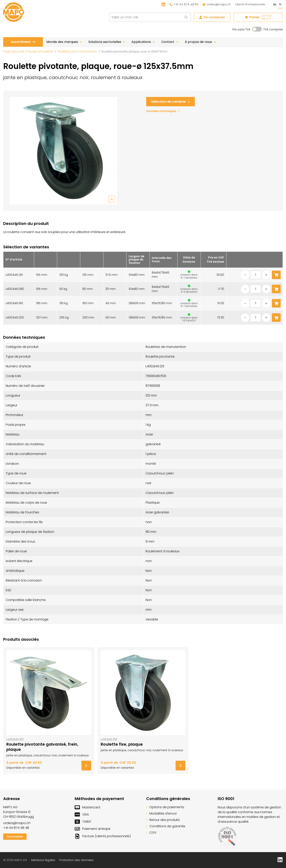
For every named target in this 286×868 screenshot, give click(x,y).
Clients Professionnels (250, 4)
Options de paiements (165, 807)
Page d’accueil (14, 51)
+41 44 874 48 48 (16, 828)
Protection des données (76, 860)
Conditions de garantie (166, 826)
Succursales (15, 837)
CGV (151, 833)
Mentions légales (43, 860)
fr (280, 4)
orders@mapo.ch (217, 4)
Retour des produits (163, 820)
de (275, 4)
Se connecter (212, 17)
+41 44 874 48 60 (184, 4)
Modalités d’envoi (161, 813)
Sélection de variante (171, 102)
